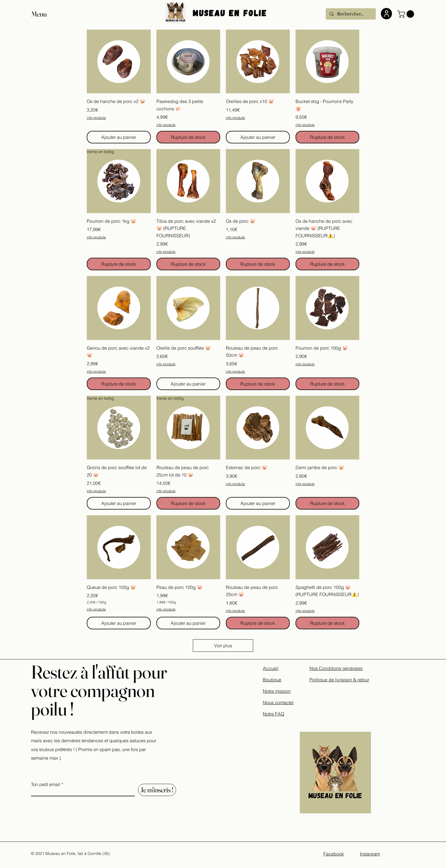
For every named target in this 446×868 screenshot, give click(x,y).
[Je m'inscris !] (157, 790)
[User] (386, 14)
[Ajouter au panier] (119, 137)
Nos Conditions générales (336, 668)
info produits (96, 118)
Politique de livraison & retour (339, 680)
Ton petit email (46, 784)
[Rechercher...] (350, 14)
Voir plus (223, 646)
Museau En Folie (232, 13)
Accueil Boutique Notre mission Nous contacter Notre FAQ (278, 691)
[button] (44, 14)
